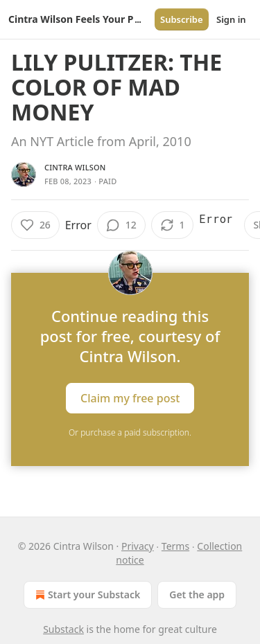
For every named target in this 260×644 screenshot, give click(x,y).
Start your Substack (86, 595)
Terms (175, 546)
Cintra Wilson (75, 167)
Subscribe (182, 19)
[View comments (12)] (121, 225)
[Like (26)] (35, 225)
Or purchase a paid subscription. (130, 432)
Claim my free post (130, 398)
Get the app (197, 594)
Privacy (138, 546)
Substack (63, 629)
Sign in (231, 19)
